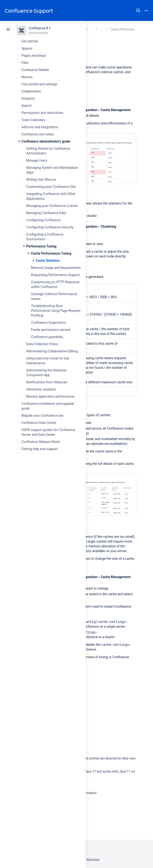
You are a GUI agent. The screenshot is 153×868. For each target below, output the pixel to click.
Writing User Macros (41, 180)
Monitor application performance (50, 396)
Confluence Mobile (35, 70)
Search (138, 10)
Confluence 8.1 (40, 28)
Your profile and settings (39, 84)
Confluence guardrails (47, 337)
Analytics (28, 98)
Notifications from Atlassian (47, 382)
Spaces (27, 48)
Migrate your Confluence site (42, 416)
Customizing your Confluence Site (51, 187)
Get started (30, 41)
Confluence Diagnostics (48, 323)
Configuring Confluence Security (50, 227)
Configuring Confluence (43, 220)
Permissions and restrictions (42, 113)
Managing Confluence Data (46, 213)
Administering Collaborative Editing (52, 351)
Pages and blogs (34, 56)
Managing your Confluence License (52, 206)
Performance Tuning (41, 246)
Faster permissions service (51, 330)
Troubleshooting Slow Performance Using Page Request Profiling (56, 311)
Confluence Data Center (39, 423)
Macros (27, 77)
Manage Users (37, 160)
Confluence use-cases (38, 134)
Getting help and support (40, 449)
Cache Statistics (48, 261)
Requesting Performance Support (55, 275)
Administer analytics (41, 389)
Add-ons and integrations (40, 127)
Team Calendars (33, 120)
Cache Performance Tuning (51, 253)
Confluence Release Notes (41, 442)
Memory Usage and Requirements (56, 268)
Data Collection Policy (42, 344)
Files (25, 63)
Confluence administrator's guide (46, 141)
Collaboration (31, 91)
